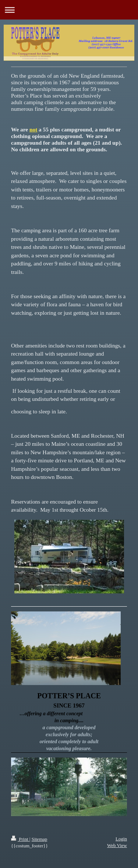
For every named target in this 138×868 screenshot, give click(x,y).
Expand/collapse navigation (69, 10)
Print (20, 839)
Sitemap (40, 839)
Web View (117, 845)
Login (121, 839)
